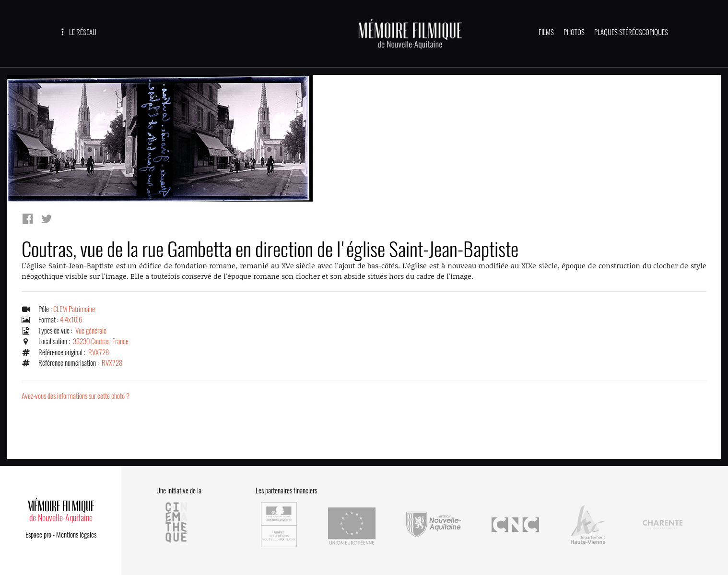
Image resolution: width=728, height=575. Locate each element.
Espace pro (38, 535)
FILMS (546, 32)
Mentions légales (76, 535)
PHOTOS (574, 32)
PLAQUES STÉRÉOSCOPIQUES (631, 32)
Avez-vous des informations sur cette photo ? (76, 396)
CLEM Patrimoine (74, 309)
